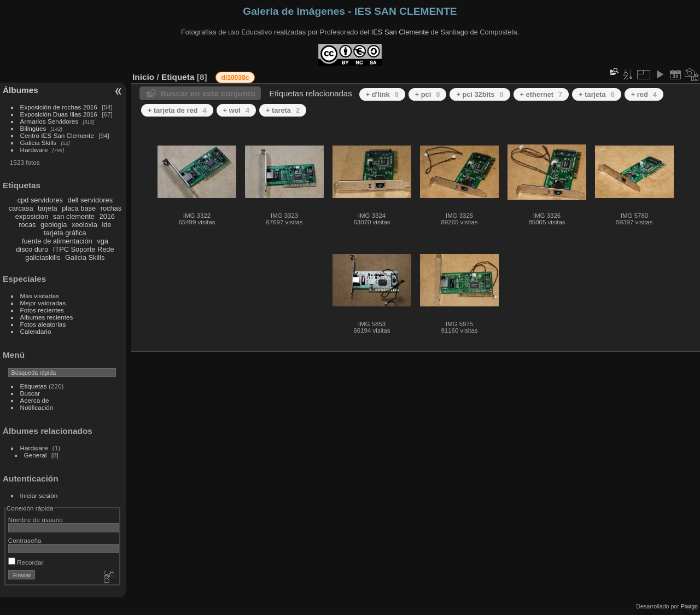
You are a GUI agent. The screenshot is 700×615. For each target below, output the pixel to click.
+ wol (236, 110)
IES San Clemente (400, 32)
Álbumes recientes (47, 317)
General (36, 455)
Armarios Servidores (49, 121)
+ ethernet (541, 94)
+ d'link (382, 94)
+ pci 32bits (480, 94)
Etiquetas (34, 386)
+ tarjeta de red (177, 110)
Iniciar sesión (39, 495)
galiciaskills (43, 257)
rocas (27, 225)
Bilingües (33, 128)
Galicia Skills (39, 143)
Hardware (34, 150)
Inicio (143, 77)
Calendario (36, 331)
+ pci (428, 94)
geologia (54, 225)
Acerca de (35, 400)
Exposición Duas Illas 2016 (59, 114)
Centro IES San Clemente (57, 135)
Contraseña (25, 540)
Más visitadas (40, 296)
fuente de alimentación (57, 241)
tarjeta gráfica (65, 233)
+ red (644, 94)
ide (107, 225)
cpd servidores (40, 200)
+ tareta (283, 110)
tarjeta (48, 208)
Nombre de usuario (36, 520)
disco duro (32, 249)
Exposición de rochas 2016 (59, 107)
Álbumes (21, 90)
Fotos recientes (42, 310)
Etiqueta (178, 77)
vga (103, 241)
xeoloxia (84, 225)
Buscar (30, 393)
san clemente (74, 216)
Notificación (37, 407)
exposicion (32, 216)
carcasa (21, 208)
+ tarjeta (597, 94)
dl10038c (235, 78)
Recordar (26, 562)
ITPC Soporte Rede (84, 249)
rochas (111, 208)
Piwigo (689, 606)
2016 (107, 216)
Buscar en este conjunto (208, 93)
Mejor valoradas (43, 303)
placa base (79, 208)
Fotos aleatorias (43, 324)
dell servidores (91, 200)
